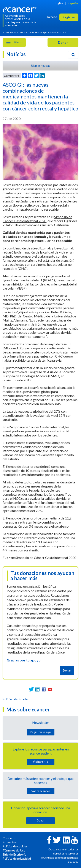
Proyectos (10, 842)
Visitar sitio (40, 762)
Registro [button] (69, 17)
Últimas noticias (41, 66)
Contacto (9, 838)
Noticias (16, 54)
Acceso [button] (52, 17)
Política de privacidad (17, 858)
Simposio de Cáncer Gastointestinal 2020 (46, 558)
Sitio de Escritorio (14, 854)
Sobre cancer (41, 791)
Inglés (59, 3)
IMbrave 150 (12, 348)
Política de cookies (15, 846)
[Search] (73, 55)
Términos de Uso (14, 850)
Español (73, 3)
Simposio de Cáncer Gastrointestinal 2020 (37, 219)
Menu (14, 42)
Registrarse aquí (41, 732)
